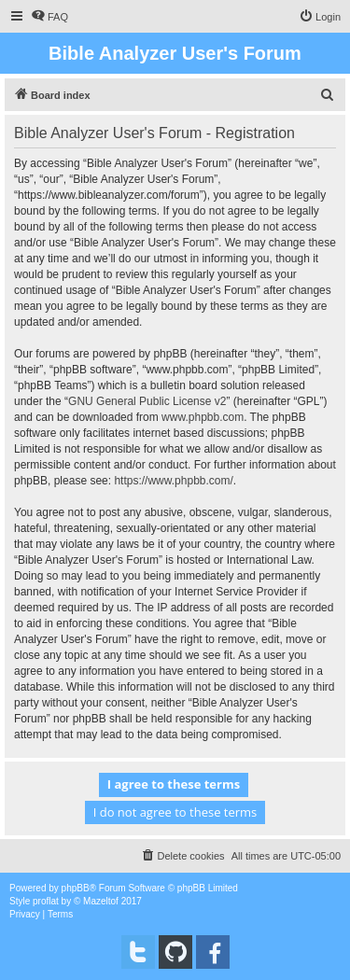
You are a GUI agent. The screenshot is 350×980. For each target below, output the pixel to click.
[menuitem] (49, 17)
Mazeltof (101, 901)
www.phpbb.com (203, 417)
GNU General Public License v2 (147, 401)
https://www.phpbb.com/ (173, 481)
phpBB (76, 888)
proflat (46, 901)
